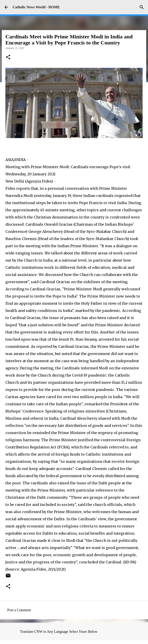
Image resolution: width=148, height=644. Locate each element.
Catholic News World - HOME (36, 7)
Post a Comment (19, 610)
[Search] (142, 7)
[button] (8, 57)
